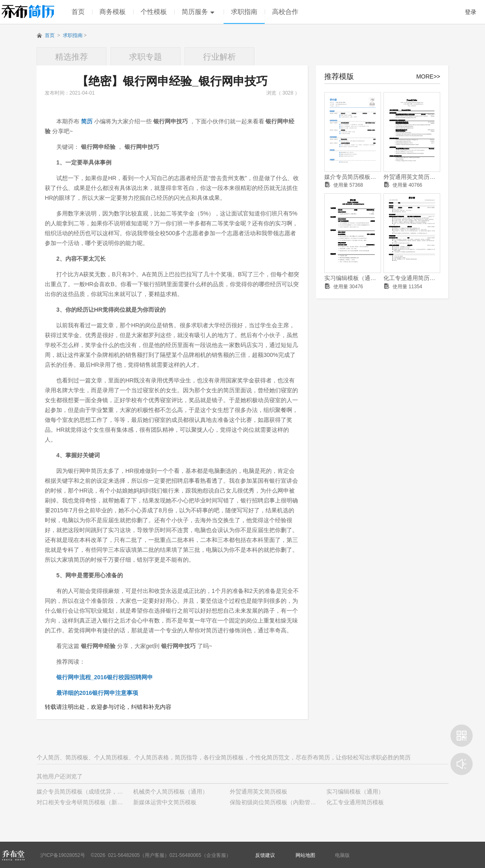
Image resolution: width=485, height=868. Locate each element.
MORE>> (428, 76)
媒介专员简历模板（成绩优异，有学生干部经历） (353, 177)
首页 (78, 12)
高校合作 (285, 12)
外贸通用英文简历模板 (412, 177)
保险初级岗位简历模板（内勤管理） (276, 802)
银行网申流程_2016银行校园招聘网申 (105, 677)
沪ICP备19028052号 (63, 855)
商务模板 (113, 12)
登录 (471, 12)
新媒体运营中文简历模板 (165, 802)
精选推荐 (72, 57)
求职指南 (244, 12)
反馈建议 (265, 855)
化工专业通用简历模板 (412, 278)
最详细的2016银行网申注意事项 (97, 693)
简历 (87, 121)
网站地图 (305, 855)
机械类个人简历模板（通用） (171, 792)
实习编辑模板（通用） (353, 278)
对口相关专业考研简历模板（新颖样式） (88, 802)
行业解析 (219, 57)
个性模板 (154, 12)
